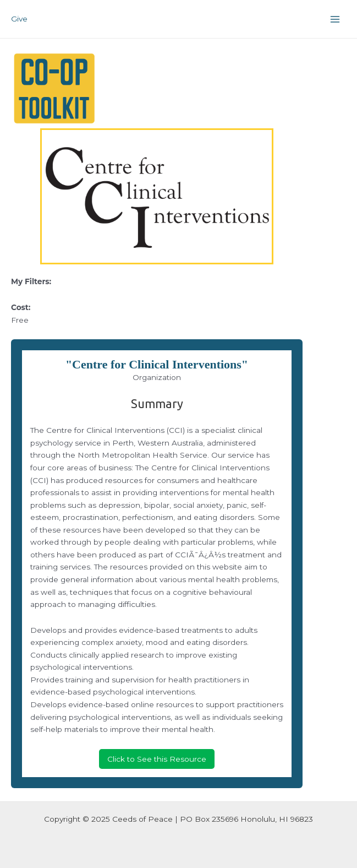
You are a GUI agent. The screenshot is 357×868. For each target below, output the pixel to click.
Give (19, 19)
